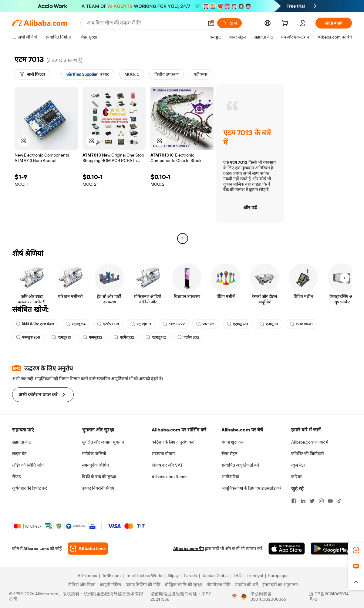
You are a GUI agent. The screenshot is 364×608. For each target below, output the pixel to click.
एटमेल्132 (124, 337)
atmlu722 (174, 324)
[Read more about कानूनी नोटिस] (109, 585)
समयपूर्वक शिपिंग (95, 465)
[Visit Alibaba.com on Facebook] (294, 501)
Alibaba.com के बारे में (310, 442)
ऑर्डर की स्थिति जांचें (28, 465)
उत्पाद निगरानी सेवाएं (98, 488)
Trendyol (255, 576)
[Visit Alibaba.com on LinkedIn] (303, 501)
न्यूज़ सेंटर (298, 465)
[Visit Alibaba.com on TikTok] (339, 501)
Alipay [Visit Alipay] (173, 576)
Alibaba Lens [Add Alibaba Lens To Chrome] (36, 549)
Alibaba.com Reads (170, 477)
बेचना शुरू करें (233, 442)
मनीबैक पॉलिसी (94, 454)
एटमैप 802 (188, 337)
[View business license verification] (234, 596)
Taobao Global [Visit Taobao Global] (215, 576)
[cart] (286, 24)
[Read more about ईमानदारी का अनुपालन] (279, 585)
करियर (297, 477)
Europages (278, 576)
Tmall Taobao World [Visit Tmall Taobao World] (144, 576)
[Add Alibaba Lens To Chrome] (88, 549)
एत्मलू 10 (269, 324)
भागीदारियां (230, 477)
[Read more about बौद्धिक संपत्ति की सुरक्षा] (182, 585)
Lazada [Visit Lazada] (190, 576)
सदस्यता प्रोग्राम (163, 454)
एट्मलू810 (141, 324)
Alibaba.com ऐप (189, 549)
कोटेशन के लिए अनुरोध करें (173, 442)
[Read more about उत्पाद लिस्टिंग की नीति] (142, 585)
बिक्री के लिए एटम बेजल (35, 324)
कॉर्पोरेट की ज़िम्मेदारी (308, 454)
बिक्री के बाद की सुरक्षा (99, 477)
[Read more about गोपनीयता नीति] (217, 585)
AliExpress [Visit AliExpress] (87, 576)
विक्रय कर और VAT (167, 465)
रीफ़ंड (16, 477)
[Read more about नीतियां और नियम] (81, 585)
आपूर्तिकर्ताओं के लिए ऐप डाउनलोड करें (251, 488)
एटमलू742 (156, 337)
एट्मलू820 (238, 324)
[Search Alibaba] (145, 23)
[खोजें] (229, 23)
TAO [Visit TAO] (238, 576)
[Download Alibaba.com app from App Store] (287, 549)
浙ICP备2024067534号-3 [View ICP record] (329, 596)
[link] (356, 550)
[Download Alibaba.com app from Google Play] (331, 549)
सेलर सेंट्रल (229, 454)
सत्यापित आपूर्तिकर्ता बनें (240, 465)
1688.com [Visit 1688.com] (111, 576)
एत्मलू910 (61, 337)
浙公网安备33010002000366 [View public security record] (268, 596)
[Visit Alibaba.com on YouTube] (330, 501)
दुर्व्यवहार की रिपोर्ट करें (30, 488)
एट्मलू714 (76, 324)
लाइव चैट (19, 454)
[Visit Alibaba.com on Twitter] (312, 501)
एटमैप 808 (108, 324)
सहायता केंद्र (21, 442)
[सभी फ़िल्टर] (32, 74)
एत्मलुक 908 (28, 337)
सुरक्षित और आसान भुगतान (103, 442)
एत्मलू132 (93, 337)
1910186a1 (301, 324)
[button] (211, 23)
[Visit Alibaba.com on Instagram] (321, 501)
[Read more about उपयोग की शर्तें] (245, 585)
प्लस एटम (206, 324)
